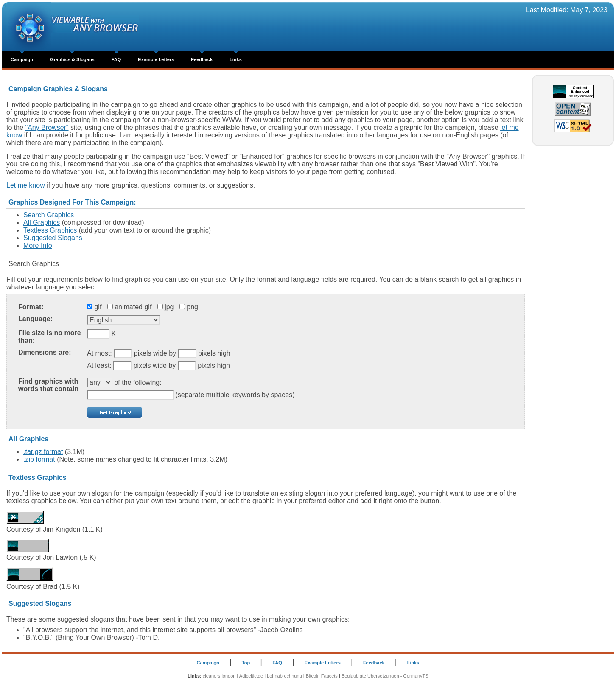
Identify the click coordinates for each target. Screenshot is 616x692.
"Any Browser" (47, 127)
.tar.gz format (43, 452)
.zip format (39, 459)
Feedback (202, 59)
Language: (35, 319)
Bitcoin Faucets (322, 676)
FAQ (116, 59)
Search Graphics (49, 215)
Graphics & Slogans (72, 59)
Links (236, 59)
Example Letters (156, 59)
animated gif (133, 307)
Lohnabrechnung (284, 676)
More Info (38, 245)
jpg (169, 307)
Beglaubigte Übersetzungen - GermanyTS (385, 676)
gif (98, 307)
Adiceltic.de (251, 676)
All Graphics (42, 223)
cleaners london (219, 676)
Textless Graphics (50, 230)
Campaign (22, 59)
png (192, 307)
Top (246, 663)
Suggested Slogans (53, 238)
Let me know (26, 185)
